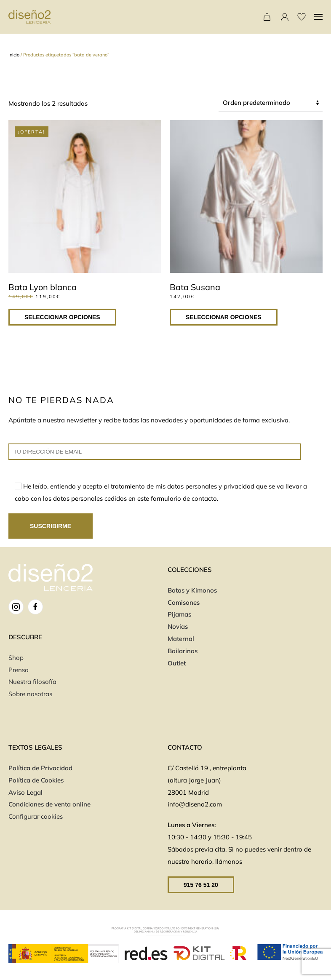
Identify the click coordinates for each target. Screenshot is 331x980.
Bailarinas (183, 651)
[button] (318, 17)
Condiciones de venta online (50, 804)
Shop (16, 658)
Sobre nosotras (30, 694)
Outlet (177, 663)
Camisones (184, 602)
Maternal (181, 639)
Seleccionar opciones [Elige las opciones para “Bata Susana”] (224, 317)
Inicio (14, 55)
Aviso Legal (25, 792)
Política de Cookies (36, 780)
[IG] (16, 607)
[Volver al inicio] (29, 17)
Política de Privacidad (40, 768)
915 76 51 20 (201, 885)
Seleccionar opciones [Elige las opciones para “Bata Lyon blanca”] (62, 317)
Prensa (19, 670)
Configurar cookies (36, 816)
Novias (178, 626)
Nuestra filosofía (32, 682)
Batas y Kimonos (192, 590)
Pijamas (179, 614)
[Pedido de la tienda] (271, 103)
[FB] (35, 607)
